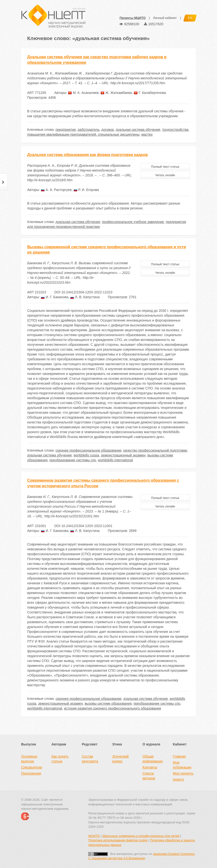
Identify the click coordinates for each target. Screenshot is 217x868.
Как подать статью (60, 759)
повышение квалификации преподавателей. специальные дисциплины (83, 134)
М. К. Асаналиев (83, 93)
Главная (179, 756)
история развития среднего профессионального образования (113, 708)
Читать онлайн (165, 175)
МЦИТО (94, 836)
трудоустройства (175, 130)
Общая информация (153, 759)
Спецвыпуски (32, 767)
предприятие (66, 130)
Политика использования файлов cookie (118, 840)
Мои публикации (182, 765)
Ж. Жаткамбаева (116, 93)
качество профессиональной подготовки (155, 450)
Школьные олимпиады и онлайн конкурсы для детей (141, 836)
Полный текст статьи (165, 167)
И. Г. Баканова (54, 297)
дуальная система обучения (138, 130)
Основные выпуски (29, 759)
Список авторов (149, 776)
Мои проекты (183, 773)
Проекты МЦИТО (132, 18)
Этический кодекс (120, 759)
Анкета (178, 779)
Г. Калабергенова (150, 93)
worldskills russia (86, 455)
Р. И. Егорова (86, 190)
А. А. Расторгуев (56, 190)
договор (108, 130)
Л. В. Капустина (85, 297)
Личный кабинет (165, 18)
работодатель (89, 130)
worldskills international (116, 460)
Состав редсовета (90, 759)
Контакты (150, 767)
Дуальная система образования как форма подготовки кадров (88, 155)
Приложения (31, 773)
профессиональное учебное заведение (133, 222)
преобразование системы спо (73, 460)
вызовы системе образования (108, 703)
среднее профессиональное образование (89, 450)
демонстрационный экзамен (123, 455)
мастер (147, 134)
